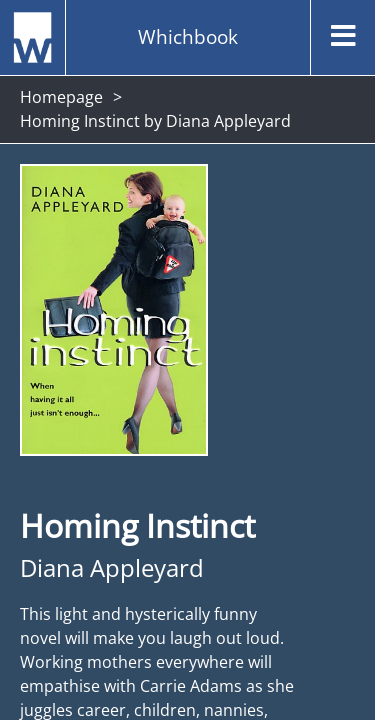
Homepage (61, 97)
